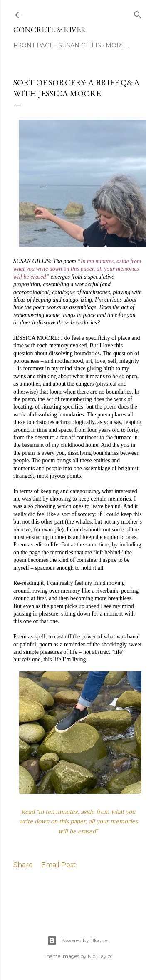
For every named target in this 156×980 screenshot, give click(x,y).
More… (117, 45)
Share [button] (23, 865)
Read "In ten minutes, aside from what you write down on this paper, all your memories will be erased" (78, 822)
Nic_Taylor (100, 956)
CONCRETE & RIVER (50, 30)
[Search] (138, 13)
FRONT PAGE (33, 45)
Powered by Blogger (78, 940)
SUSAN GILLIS (80, 45)
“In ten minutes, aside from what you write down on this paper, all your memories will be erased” (77, 269)
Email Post (59, 865)
